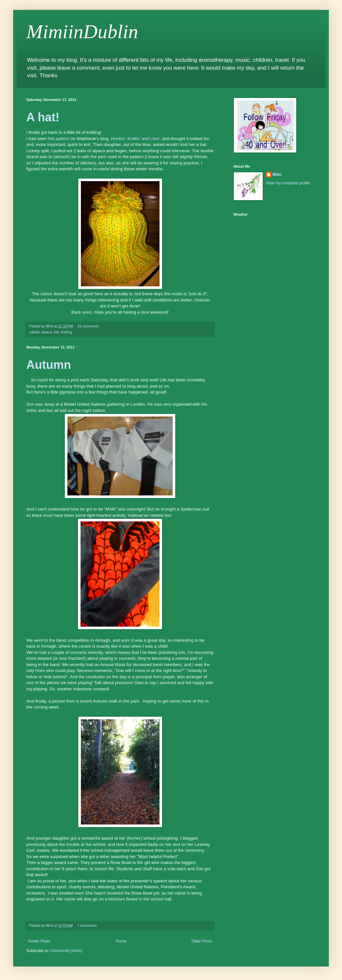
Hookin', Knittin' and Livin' (135, 139)
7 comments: (88, 925)
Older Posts (202, 941)
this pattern (58, 139)
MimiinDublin (82, 32)
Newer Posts (39, 941)
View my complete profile (288, 183)
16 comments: (89, 326)
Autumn (49, 365)
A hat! (43, 117)
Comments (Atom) (66, 951)
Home (121, 941)
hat (56, 332)
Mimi (277, 175)
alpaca (47, 332)
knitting (66, 332)
